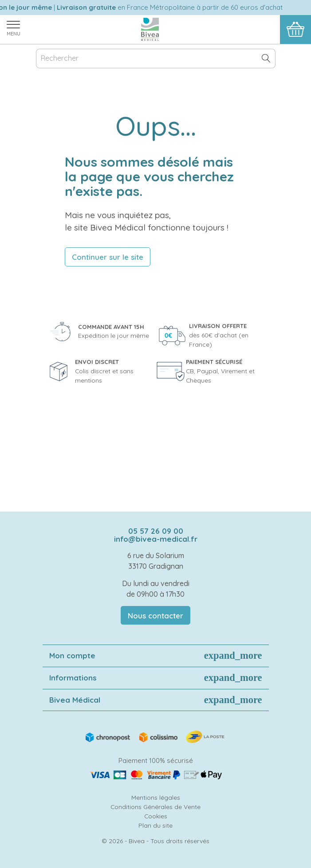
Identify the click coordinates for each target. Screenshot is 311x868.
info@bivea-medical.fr (156, 539)
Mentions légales (156, 797)
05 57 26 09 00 (156, 531)
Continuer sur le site (108, 257)
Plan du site (155, 825)
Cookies (156, 816)
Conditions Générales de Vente (155, 807)
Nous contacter (155, 616)
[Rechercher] (156, 59)
